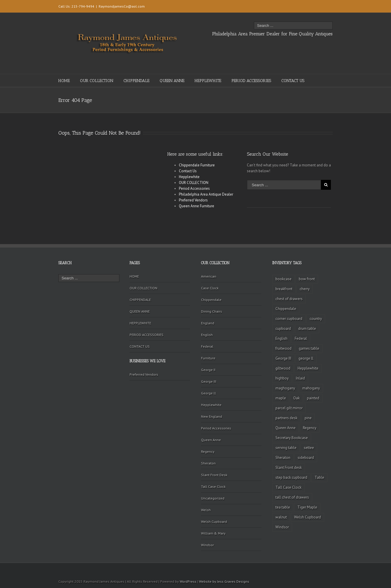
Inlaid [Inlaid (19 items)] (300, 378)
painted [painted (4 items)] (313, 398)
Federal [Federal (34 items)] (301, 339)
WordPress (188, 581)
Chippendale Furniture (197, 165)
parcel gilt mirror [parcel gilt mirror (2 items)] (289, 408)
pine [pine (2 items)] (308, 418)
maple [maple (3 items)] (281, 398)
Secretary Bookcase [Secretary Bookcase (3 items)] (292, 438)
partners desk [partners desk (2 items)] (286, 418)
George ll (208, 393)
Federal (207, 346)
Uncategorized (213, 498)
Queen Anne (211, 440)
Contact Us (188, 171)
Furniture (208, 358)
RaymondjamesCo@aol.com (122, 6)
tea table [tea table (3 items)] (283, 507)
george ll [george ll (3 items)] (306, 358)
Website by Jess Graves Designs (224, 581)
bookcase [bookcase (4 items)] (283, 279)
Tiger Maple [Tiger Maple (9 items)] (307, 507)
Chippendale (211, 300)
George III (209, 381)
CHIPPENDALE (136, 81)
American (209, 276)
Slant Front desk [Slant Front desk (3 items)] (289, 468)
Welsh (206, 510)
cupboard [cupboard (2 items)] (283, 329)
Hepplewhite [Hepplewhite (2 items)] (308, 368)
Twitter (315, 6)
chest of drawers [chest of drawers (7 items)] (289, 299)
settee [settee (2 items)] (309, 448)
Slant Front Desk (214, 475)
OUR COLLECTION (97, 81)
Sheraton (208, 463)
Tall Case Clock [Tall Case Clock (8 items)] (288, 487)
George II (208, 370)
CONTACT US (293, 81)
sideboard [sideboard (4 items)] (306, 458)
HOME (64, 81)
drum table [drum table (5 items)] (307, 329)
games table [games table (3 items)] (309, 348)
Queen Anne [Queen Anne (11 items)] (286, 428)
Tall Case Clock (213, 487)
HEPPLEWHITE (208, 81)
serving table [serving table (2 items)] (286, 448)
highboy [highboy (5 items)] (282, 378)
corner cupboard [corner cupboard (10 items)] (289, 319)
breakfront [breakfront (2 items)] (284, 289)
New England (212, 416)
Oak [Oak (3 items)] (296, 398)
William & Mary (213, 533)
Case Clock (210, 288)
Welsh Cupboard (214, 522)
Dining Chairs (212, 311)
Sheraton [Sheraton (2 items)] (283, 458)
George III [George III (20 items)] (283, 358)
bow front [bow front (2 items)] (307, 279)
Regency (208, 452)
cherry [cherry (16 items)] (305, 289)
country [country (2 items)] (316, 319)
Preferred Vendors (193, 200)
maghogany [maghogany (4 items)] (285, 388)
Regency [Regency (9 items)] (310, 428)
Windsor (207, 545)
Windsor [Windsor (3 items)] (282, 527)
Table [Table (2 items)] (319, 477)
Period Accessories (194, 188)
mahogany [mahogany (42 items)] (311, 388)
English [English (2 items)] (281, 339)
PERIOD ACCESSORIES (251, 81)
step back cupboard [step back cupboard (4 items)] (291, 477)
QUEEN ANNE (172, 81)
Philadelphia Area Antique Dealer (206, 194)
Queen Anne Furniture (197, 206)
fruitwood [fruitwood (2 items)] (283, 348)
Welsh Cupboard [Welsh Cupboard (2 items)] (308, 517)
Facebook (325, 6)
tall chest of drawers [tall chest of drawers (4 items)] (292, 497)
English (207, 335)
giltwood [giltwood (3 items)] (283, 368)
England (208, 323)
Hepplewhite (189, 177)
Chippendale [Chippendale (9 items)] (286, 309)
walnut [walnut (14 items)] (281, 517)
